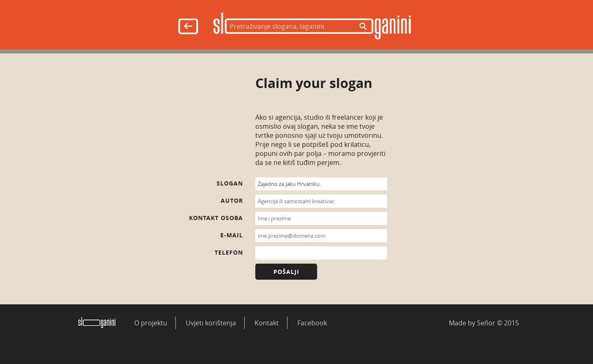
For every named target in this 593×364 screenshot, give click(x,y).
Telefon (229, 252)
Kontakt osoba (216, 218)
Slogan (230, 183)
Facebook (312, 323)
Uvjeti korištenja (211, 323)
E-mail (232, 235)
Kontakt (267, 323)
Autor (232, 201)
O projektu (151, 323)
